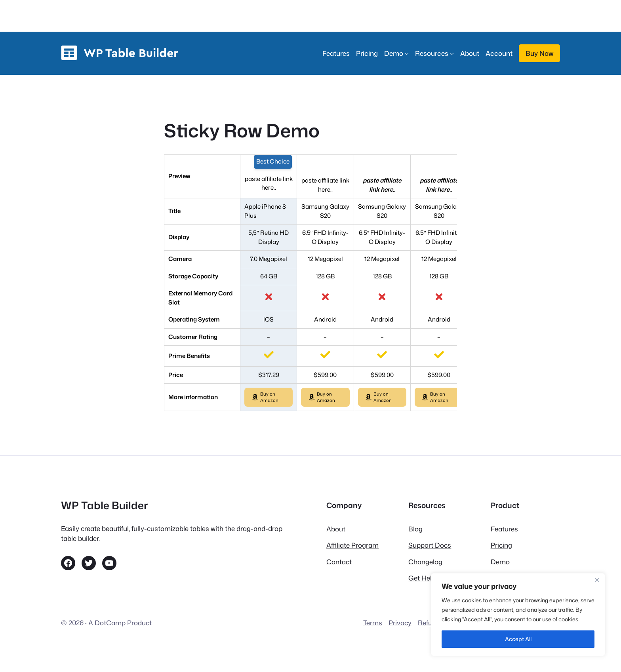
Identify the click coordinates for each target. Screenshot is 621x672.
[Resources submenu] (434, 53)
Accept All (518, 639)
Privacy (400, 623)
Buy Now (539, 53)
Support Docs (430, 545)
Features (504, 529)
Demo (500, 562)
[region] (518, 615)
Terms (373, 623)
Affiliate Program (352, 545)
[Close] (597, 580)
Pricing (501, 545)
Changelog (425, 562)
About (336, 529)
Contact (339, 562)
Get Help (422, 578)
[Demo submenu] (396, 53)
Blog (415, 529)
